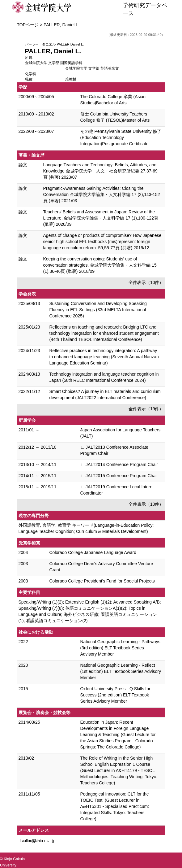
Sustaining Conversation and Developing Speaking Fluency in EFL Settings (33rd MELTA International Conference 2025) (98, 310)
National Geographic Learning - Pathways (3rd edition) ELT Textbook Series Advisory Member (120, 648)
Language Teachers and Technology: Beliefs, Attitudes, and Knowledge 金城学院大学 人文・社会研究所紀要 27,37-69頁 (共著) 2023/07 (100, 171)
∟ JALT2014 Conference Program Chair (119, 465)
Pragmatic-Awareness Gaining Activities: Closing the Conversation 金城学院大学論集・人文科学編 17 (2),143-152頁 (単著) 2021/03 (102, 194)
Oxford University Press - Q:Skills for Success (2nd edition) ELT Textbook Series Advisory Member (115, 695)
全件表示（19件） (146, 409)
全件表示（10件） (146, 282)
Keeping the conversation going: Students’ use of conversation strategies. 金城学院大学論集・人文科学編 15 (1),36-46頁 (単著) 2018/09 (100, 265)
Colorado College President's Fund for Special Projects (102, 581)
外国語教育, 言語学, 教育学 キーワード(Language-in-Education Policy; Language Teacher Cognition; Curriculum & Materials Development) (86, 528)
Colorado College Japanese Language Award (93, 552)
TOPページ (28, 25)
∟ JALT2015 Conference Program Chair (119, 476)
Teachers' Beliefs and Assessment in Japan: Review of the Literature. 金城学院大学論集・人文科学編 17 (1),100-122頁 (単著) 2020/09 (101, 218)
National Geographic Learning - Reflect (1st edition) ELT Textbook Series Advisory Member (121, 671)
